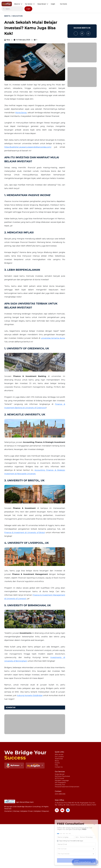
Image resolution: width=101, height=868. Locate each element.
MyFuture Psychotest (62, 776)
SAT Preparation (60, 783)
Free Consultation (85, 862)
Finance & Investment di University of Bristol (25, 533)
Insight (53, 4)
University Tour (60, 785)
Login (28, 9)
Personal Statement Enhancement (67, 787)
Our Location (59, 757)
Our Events (64, 4)
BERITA (7, 16)
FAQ (56, 765)
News (57, 761)
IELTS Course (59, 778)
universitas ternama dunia (53, 338)
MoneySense (21, 113)
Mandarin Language (62, 780)
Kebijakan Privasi (27, 811)
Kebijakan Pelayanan (42, 811)
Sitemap (16, 811)
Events (57, 763)
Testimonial (59, 759)
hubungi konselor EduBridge (30, 695)
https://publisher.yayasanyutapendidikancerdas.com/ (28, 147)
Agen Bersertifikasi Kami (19, 801)
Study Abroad (60, 774)
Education (18, 16)
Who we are (59, 754)
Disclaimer (8, 811)
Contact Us (59, 767)
